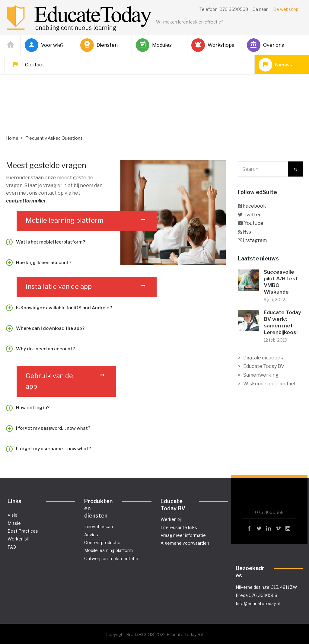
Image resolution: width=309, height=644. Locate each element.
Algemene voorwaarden (185, 543)
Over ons (265, 45)
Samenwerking (261, 375)
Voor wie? (44, 45)
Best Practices (23, 531)
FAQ (12, 547)
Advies (91, 535)
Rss (247, 232)
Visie (13, 515)
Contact (26, 65)
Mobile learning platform (65, 220)
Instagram (255, 240)
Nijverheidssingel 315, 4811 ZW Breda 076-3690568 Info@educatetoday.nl (266, 595)
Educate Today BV (264, 366)
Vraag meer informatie (183, 535)
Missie (14, 523)
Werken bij (18, 539)
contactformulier (26, 201)
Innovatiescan (99, 526)
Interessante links (179, 527)
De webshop (286, 9)
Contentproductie (102, 542)
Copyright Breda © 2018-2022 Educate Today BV (154, 634)
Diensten (99, 45)
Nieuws (275, 65)
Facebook (255, 206)
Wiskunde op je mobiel (269, 384)
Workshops (213, 45)
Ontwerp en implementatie (111, 558)
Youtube (254, 223)
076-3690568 (269, 512)
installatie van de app (59, 286)
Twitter (252, 215)
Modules (154, 45)
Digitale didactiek (263, 358)
